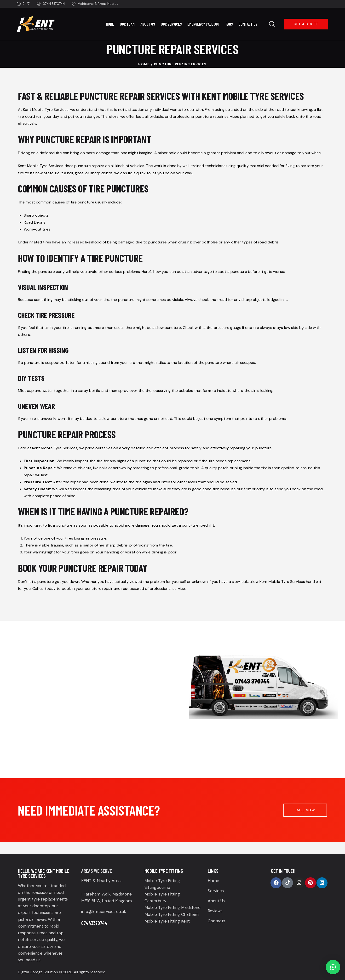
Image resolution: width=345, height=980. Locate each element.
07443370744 (94, 923)
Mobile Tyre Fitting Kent (167, 921)
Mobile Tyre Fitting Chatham (172, 914)
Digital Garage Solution (38, 972)
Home (144, 64)
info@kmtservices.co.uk (104, 912)
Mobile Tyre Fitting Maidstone (172, 907)
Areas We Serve (97, 871)
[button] (333, 967)
